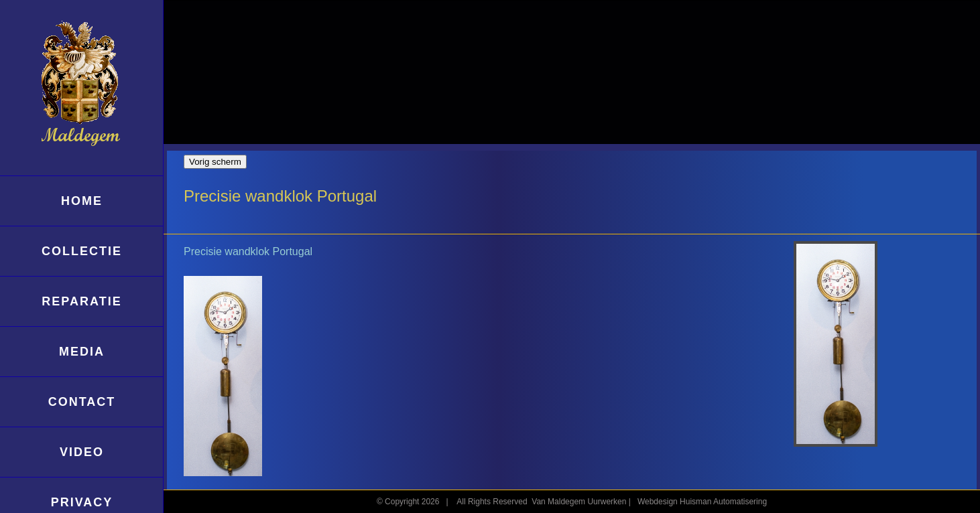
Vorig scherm (215, 162)
